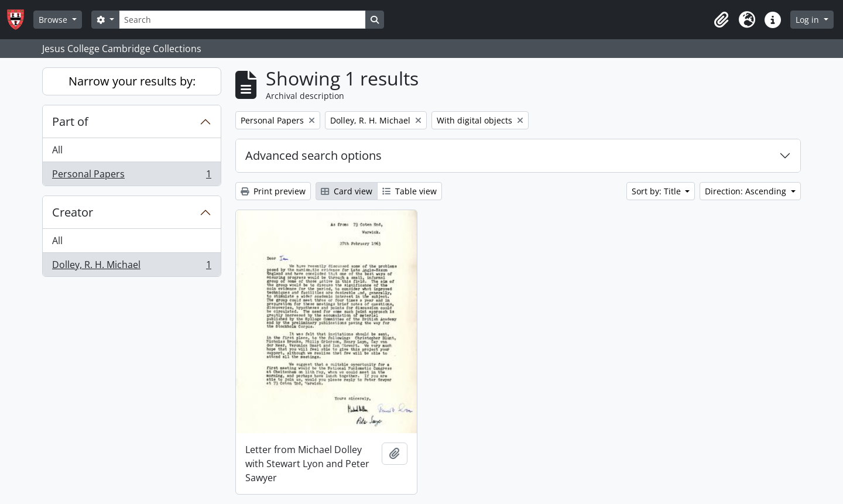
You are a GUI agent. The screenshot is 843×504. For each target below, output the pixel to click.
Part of (70, 121)
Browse (54, 20)
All (57, 150)
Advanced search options (313, 155)
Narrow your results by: (132, 81)
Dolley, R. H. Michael (131, 267)
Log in (808, 20)
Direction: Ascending (747, 191)
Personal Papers (131, 176)
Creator (73, 212)
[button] (721, 20)
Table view (409, 191)
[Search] (242, 20)
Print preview (273, 191)
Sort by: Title (657, 191)
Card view (347, 191)
